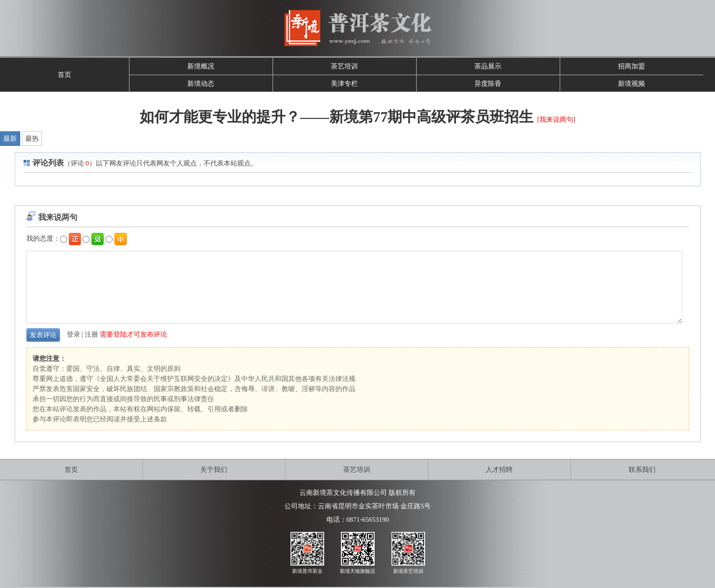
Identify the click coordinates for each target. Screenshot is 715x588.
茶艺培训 (344, 66)
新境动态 (201, 84)
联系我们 (642, 470)
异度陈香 (488, 84)
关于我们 (214, 470)
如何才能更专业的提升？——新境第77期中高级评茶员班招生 (336, 117)
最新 (10, 139)
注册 (91, 334)
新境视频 (631, 84)
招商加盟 (631, 66)
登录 (73, 334)
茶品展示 (488, 66)
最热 (32, 139)
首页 (64, 75)
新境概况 (201, 66)
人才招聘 (499, 470)
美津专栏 (344, 84)
